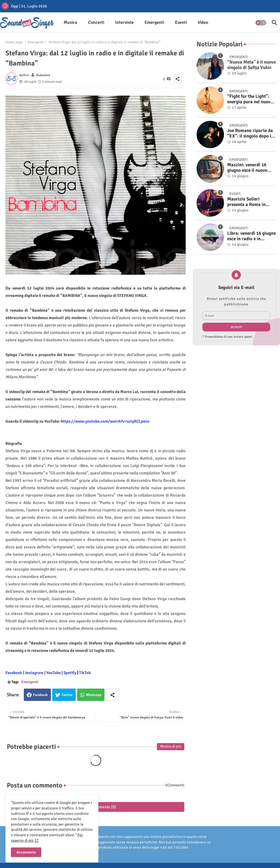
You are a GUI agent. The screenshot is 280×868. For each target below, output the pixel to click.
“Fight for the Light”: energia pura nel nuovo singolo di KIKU (250, 99)
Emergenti (154, 22)
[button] (261, 23)
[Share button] (112, 695)
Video (203, 22)
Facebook (40, 695)
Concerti (96, 22)
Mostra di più (171, 746)
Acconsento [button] (26, 852)
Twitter (67, 695)
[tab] (70, 23)
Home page (14, 42)
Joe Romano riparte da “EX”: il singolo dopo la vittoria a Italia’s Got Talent (250, 134)
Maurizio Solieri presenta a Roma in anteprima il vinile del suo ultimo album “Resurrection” (249, 202)
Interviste (124, 22)
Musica (70, 22)
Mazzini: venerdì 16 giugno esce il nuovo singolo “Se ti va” (247, 168)
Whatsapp (94, 695)
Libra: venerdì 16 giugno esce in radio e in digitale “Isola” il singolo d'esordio (252, 236)
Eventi (181, 22)
